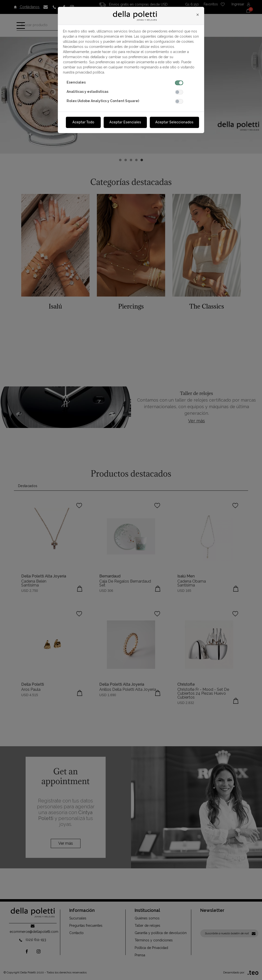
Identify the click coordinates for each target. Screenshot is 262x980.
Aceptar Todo (83, 122)
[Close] (198, 15)
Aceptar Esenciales (125, 122)
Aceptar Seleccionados (175, 122)
